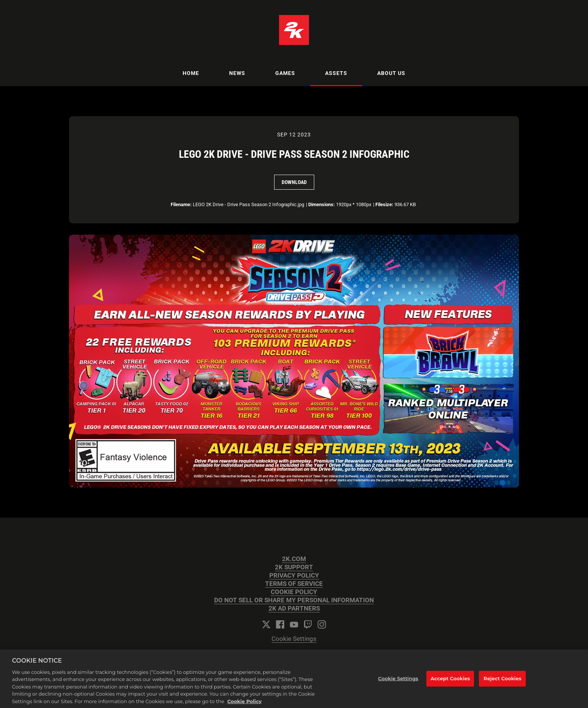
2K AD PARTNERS (294, 608)
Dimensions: (322, 204)
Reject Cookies (503, 682)
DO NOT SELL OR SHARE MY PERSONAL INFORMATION (294, 600)
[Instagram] (322, 624)
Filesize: (384, 204)
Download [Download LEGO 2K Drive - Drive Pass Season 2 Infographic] (294, 182)
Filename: (181, 204)
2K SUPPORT (294, 567)
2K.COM (294, 559)
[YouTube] (294, 624)
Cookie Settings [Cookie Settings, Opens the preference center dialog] (398, 682)
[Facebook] (280, 624)
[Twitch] (308, 624)
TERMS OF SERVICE (294, 584)
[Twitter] (266, 624)
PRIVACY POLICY (294, 576)
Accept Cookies (450, 682)
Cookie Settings (294, 639)
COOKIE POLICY (294, 592)
